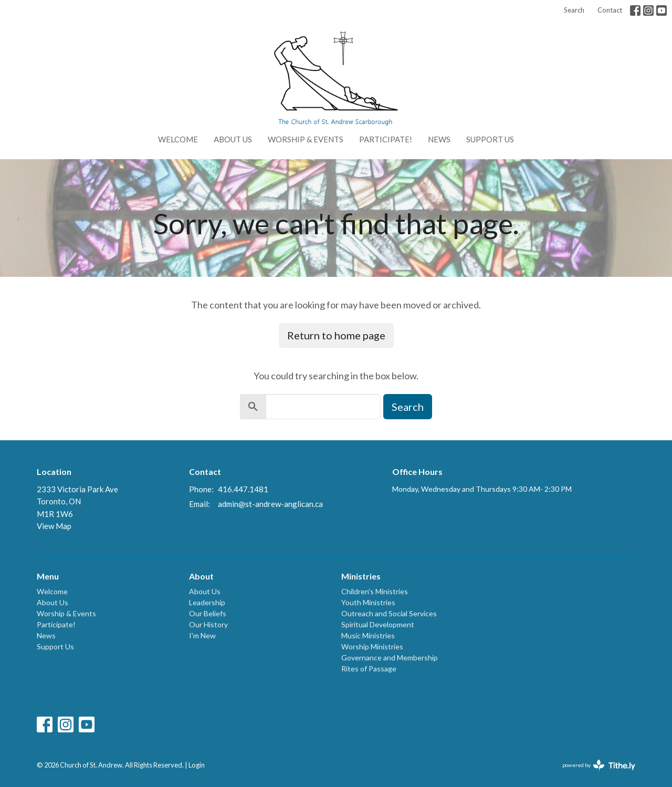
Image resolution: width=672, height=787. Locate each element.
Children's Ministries (375, 591)
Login (197, 765)
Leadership (207, 602)
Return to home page (336, 335)
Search (574, 10)
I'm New (202, 635)
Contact (610, 10)
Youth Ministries (368, 602)
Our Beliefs (208, 613)
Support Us (490, 139)
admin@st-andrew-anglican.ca (270, 504)
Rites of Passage (369, 669)
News (439, 139)
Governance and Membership (390, 657)
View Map (54, 526)
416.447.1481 (243, 489)
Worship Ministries (372, 646)
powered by (599, 765)
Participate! (386, 139)
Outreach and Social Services (389, 613)
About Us (233, 139)
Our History (208, 624)
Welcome (178, 139)
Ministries (361, 576)
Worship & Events (306, 139)
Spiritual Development (378, 624)
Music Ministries (368, 635)
